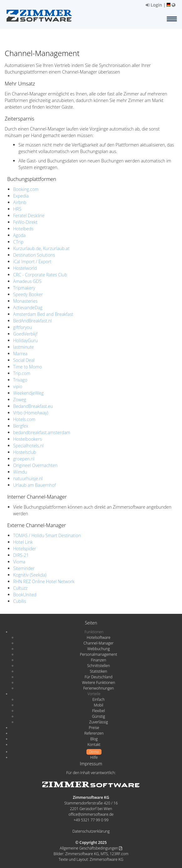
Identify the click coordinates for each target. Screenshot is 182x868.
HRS (17, 209)
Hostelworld (25, 268)
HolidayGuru (26, 340)
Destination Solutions (34, 255)
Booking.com (26, 189)
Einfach (99, 699)
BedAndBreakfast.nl (33, 321)
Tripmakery (24, 288)
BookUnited (25, 595)
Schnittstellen (98, 666)
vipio (18, 386)
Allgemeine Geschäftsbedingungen (91, 848)
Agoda (19, 235)
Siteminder (24, 568)
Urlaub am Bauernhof (34, 485)
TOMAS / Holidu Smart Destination (47, 535)
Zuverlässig (99, 722)
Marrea (20, 354)
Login (154, 5)
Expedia (21, 196)
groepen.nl (24, 459)
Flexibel (98, 711)
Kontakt (94, 745)
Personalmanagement (99, 654)
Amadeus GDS (27, 281)
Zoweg (20, 400)
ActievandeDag (28, 308)
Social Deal (24, 360)
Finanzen (98, 660)
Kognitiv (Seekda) (30, 575)
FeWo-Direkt (25, 222)
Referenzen (94, 733)
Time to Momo (28, 367)
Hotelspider (25, 549)
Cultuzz (20, 588)
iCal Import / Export (32, 262)
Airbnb (20, 202)
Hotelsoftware (99, 637)
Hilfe (94, 757)
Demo (94, 752)
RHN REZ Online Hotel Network (44, 581)
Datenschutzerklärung (91, 831)
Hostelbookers (28, 439)
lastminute (23, 347)
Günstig (99, 716)
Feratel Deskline (29, 216)
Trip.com (22, 373)
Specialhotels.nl (28, 446)
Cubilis (20, 601)
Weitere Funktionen (99, 683)
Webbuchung (99, 649)
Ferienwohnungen (99, 688)
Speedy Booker (28, 294)
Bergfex (21, 426)
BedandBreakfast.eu (33, 406)
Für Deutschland (99, 677)
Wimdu (20, 472)
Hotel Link (23, 542)
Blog (94, 739)
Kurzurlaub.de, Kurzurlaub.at (41, 248)
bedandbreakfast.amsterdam (42, 432)
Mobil (99, 705)
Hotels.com (24, 419)
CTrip (18, 242)
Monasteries (25, 301)
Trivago (20, 380)
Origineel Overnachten (35, 465)
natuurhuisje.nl (28, 478)
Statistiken (99, 671)
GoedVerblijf (25, 334)
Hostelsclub (25, 452)
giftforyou (23, 327)
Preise (94, 728)
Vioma (19, 562)
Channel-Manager (99, 643)
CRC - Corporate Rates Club (40, 275)
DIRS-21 (21, 555)
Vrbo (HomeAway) (31, 413)
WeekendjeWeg (28, 393)
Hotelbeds (23, 229)
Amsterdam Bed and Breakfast (43, 314)
